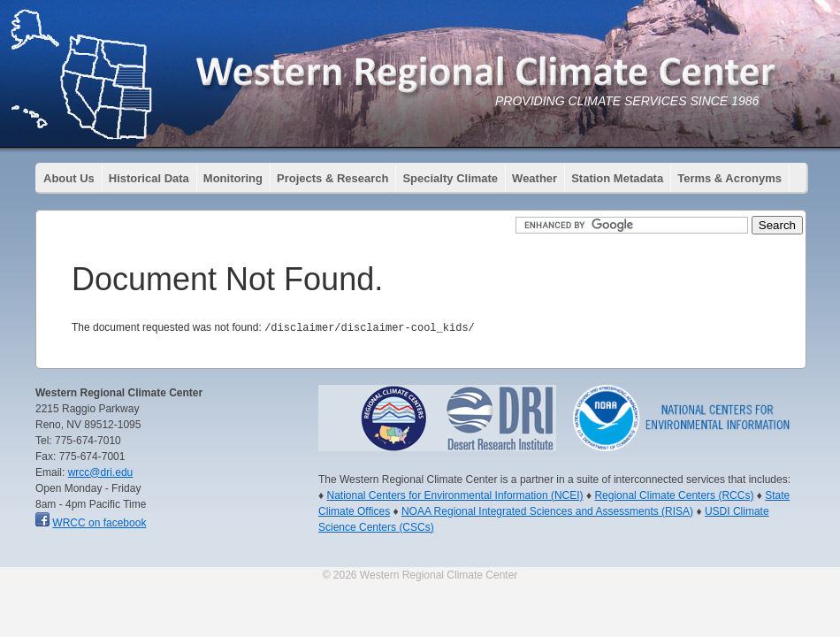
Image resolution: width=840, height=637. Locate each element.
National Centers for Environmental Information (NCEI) (454, 495)
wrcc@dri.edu (101, 472)
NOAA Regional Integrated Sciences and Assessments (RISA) (547, 510)
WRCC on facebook (99, 522)
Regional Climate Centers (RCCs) (674, 495)
